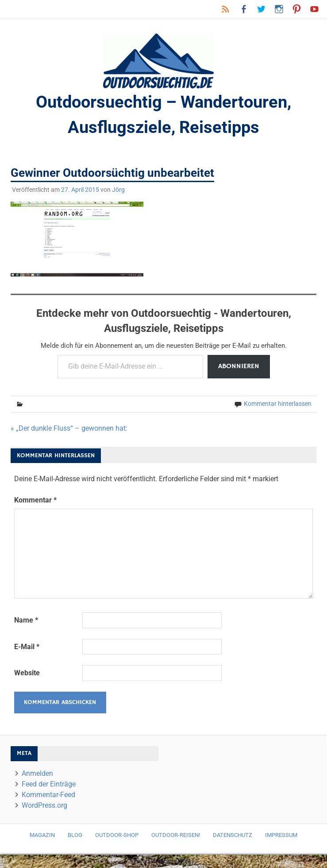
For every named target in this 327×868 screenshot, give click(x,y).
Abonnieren (239, 366)
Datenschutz (233, 835)
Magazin (42, 835)
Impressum (281, 835)
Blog (75, 835)
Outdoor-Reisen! (176, 835)
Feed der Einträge (49, 784)
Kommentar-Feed (48, 795)
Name (26, 620)
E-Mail (27, 647)
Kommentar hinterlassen (278, 404)
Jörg (118, 190)
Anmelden (37, 773)
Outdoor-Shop (117, 835)
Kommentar (35, 500)
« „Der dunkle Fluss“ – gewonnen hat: (69, 428)
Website (27, 673)
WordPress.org (44, 805)
